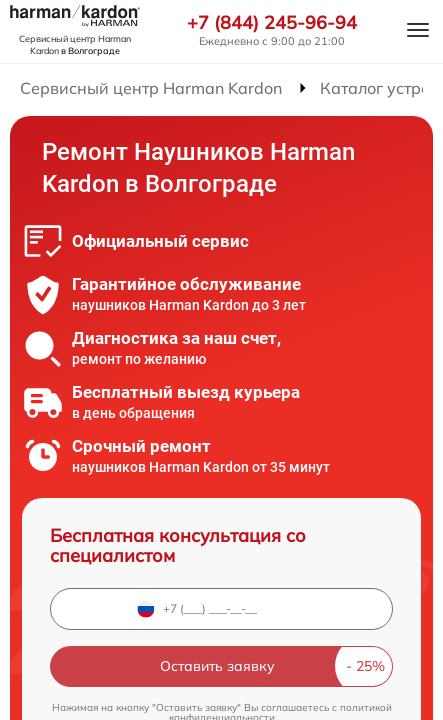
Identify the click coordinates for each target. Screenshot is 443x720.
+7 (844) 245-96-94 (272, 23)
